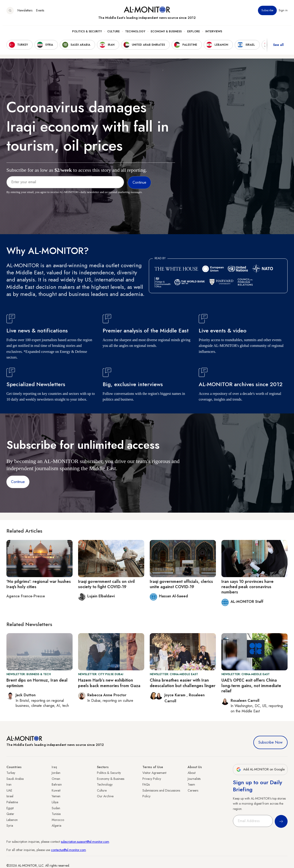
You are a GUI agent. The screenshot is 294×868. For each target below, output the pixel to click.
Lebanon (12, 820)
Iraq (54, 767)
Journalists (194, 779)
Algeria (57, 826)
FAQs (146, 784)
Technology (135, 35)
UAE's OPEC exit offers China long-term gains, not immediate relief (251, 686)
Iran (9, 784)
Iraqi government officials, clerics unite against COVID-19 (181, 584)
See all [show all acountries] (278, 48)
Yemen (56, 796)
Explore (194, 35)
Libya (55, 802)
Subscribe (267, 14)
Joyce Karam (175, 695)
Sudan (56, 808)
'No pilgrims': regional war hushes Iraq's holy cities (39, 584)
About (192, 773)
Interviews (214, 35)
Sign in (283, 14)
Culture (113, 35)
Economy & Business (166, 35)
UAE (9, 790)
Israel (10, 796)
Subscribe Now (270, 742)
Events (40, 14)
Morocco (58, 820)
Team (191, 784)
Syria (10, 826)
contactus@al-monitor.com (68, 850)
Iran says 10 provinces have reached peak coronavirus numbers (247, 587)
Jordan (56, 773)
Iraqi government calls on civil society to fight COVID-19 (106, 584)
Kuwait (56, 790)
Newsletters (25, 14)
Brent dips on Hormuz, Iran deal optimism (37, 683)
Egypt (10, 808)
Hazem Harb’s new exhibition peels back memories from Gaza (109, 683)
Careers (193, 790)
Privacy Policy (152, 779)
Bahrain (57, 784)
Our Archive (105, 796)
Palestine (12, 802)
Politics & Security (87, 35)
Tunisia (56, 814)
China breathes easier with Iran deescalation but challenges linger (183, 683)
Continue (18, 482)
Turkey (11, 773)
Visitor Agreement (154, 773)
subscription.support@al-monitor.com (85, 842)
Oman (56, 779)
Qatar (10, 814)
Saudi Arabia (15, 779)
